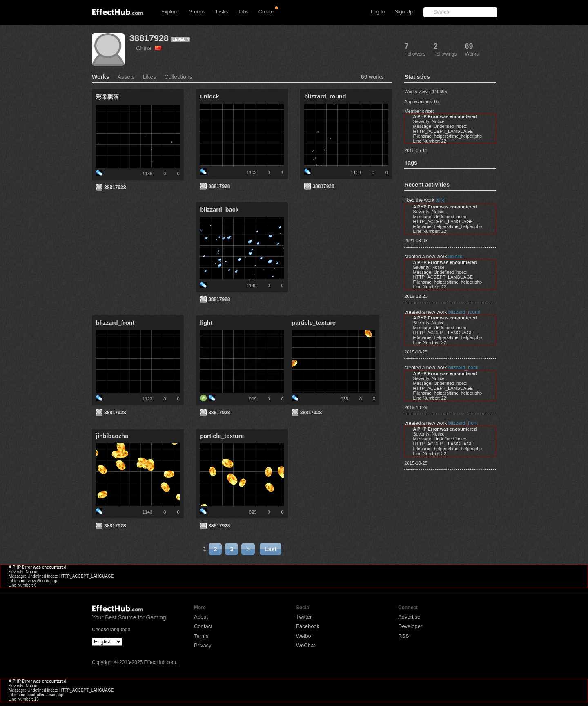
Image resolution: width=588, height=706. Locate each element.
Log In (378, 12)
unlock (455, 257)
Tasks (221, 12)
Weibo (304, 636)
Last (271, 549)
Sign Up (404, 12)
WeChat (306, 645)
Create (266, 12)
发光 (441, 200)
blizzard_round (464, 312)
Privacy (203, 645)
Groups (197, 12)
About (201, 617)
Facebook (308, 626)
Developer (410, 626)
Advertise (409, 617)
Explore (170, 12)
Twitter (304, 617)
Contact (203, 626)
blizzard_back (463, 368)
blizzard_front (463, 423)
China (149, 48)
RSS (404, 636)
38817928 (149, 38)
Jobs (243, 12)
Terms (201, 636)
